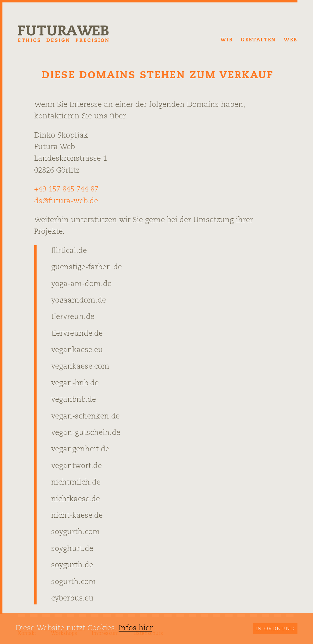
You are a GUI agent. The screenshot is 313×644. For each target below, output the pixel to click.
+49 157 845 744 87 (66, 190)
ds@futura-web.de (66, 201)
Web (290, 40)
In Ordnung (275, 629)
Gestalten (258, 40)
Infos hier (135, 628)
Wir (227, 40)
